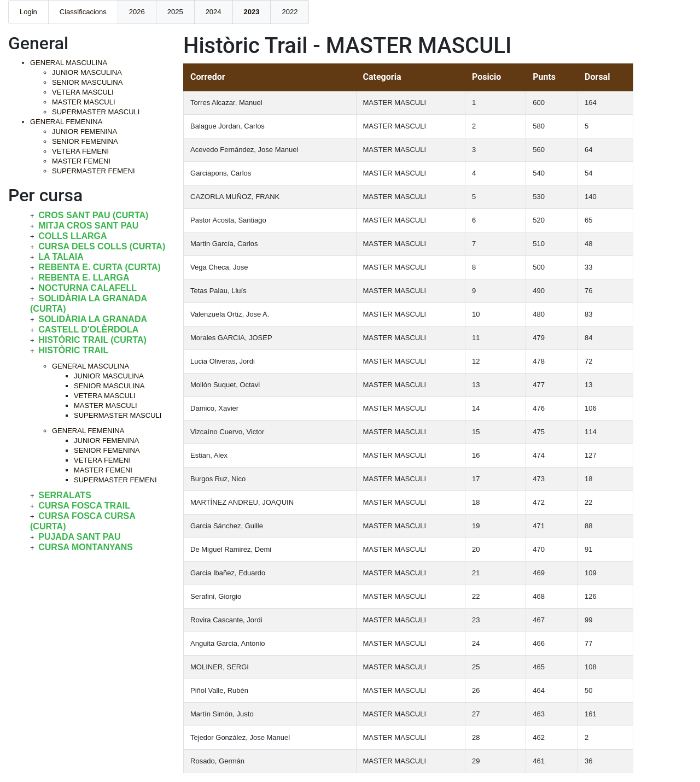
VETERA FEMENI (80, 151)
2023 (252, 12)
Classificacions (83, 12)
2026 (137, 12)
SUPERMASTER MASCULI (96, 112)
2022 (290, 12)
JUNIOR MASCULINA (87, 72)
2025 (175, 12)
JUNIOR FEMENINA (84, 132)
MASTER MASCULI (84, 102)
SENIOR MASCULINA (87, 82)
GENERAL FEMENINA (66, 122)
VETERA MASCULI (83, 92)
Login (28, 12)
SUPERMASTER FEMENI (94, 171)
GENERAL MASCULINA (69, 63)
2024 (214, 12)
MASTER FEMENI (81, 161)
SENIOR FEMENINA (85, 141)
